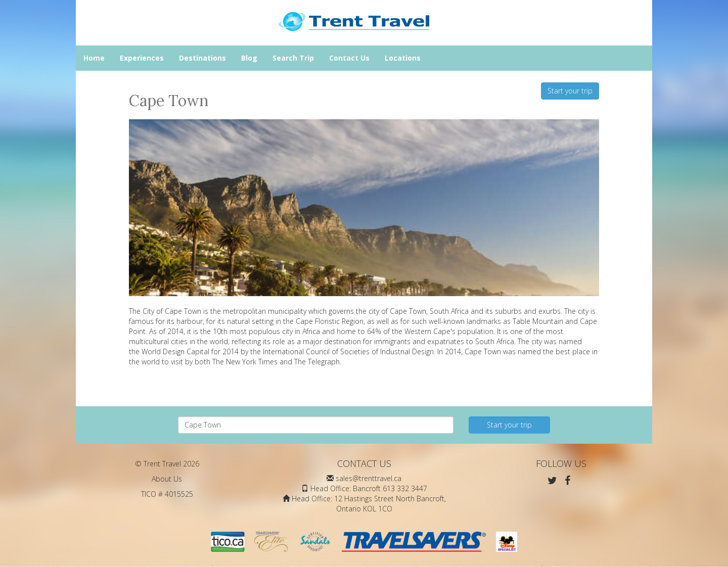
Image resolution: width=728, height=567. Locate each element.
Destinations (202, 58)
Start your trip (570, 91)
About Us (167, 479)
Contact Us (349, 58)
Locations (403, 58)
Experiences (142, 58)
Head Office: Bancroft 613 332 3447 (369, 488)
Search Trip (293, 58)
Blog (249, 58)
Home (94, 58)
